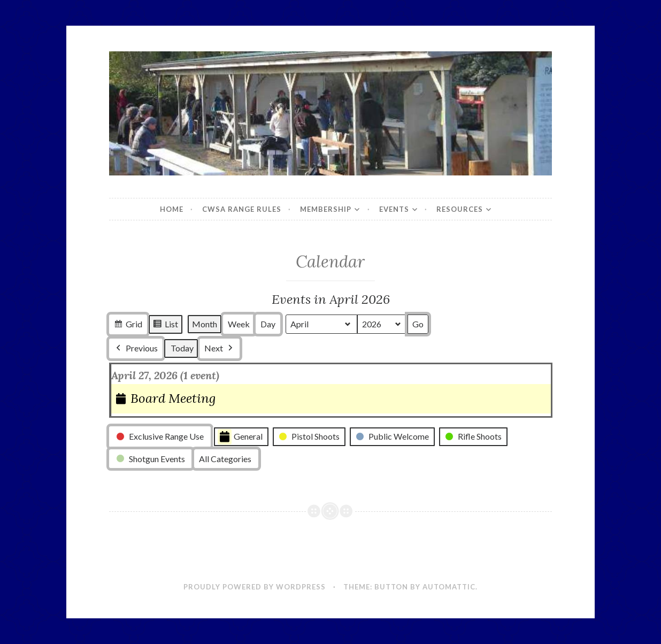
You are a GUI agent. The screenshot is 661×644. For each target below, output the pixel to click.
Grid (128, 326)
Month (205, 324)
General (240, 437)
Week (239, 324)
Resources (460, 209)
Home (172, 209)
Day (268, 324)
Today (182, 348)
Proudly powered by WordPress (255, 587)
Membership (326, 209)
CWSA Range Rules (242, 209)
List (165, 326)
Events (394, 209)
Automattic (449, 587)
